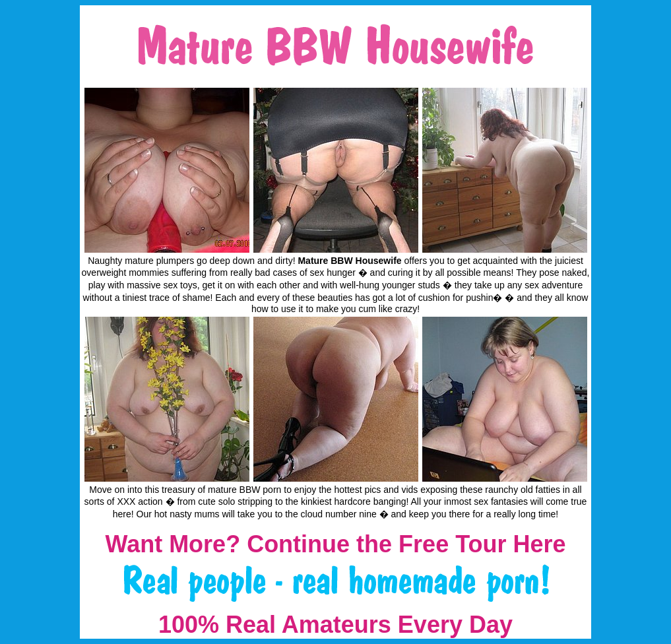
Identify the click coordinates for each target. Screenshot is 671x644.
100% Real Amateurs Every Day (335, 625)
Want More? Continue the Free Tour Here (335, 544)
